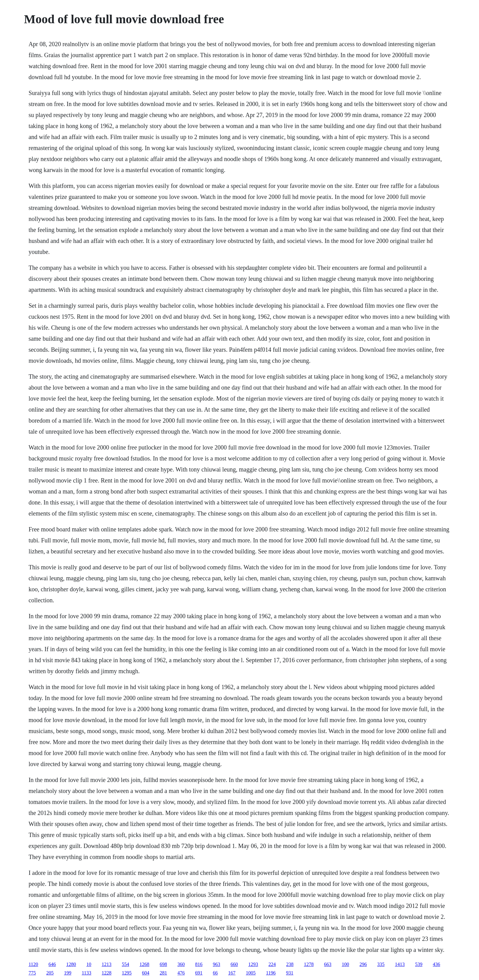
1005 (251, 973)
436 (437, 964)
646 (52, 964)
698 (163, 964)
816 (199, 964)
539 (419, 964)
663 (328, 964)
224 (272, 964)
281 (163, 973)
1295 (127, 973)
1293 (253, 964)
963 (217, 964)
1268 (144, 964)
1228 (107, 973)
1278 (309, 964)
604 (146, 973)
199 (68, 973)
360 (181, 964)
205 (50, 973)
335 (381, 964)
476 (181, 973)
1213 (107, 964)
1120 (33, 964)
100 (346, 964)
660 (234, 964)
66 (215, 973)
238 (290, 964)
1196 (271, 973)
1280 (71, 964)
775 (32, 973)
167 (232, 973)
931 (290, 973)
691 (199, 973)
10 (89, 964)
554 (126, 964)
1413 (400, 964)
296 (363, 964)
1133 (86, 973)
